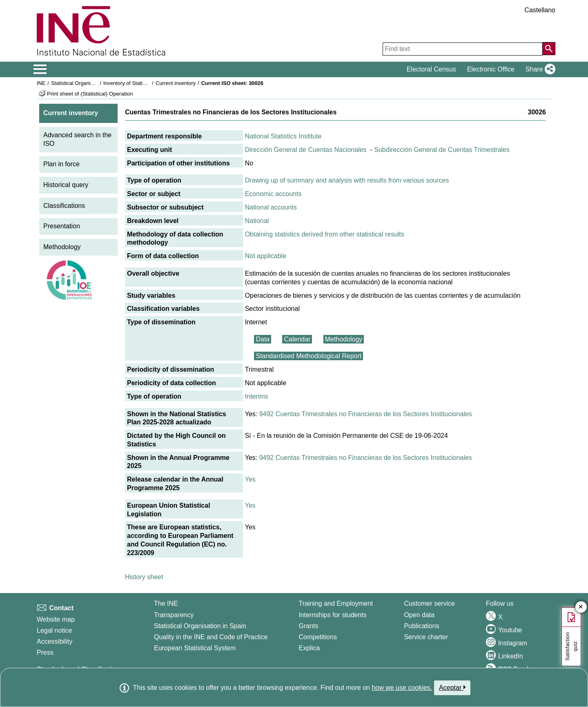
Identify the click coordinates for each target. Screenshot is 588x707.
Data (263, 339)
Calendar (297, 339)
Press (45, 652)
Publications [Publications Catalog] (421, 626)
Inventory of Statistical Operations (142, 83)
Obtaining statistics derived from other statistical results (325, 234)
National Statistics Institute (283, 136)
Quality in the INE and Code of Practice (211, 637)
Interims (257, 396)
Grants (309, 626)
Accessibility (55, 641)
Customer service (429, 603)
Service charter (426, 637)
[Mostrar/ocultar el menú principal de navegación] (40, 69)
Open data (419, 615)
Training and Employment (336, 603)
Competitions (318, 637)
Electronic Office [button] (491, 69)
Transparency (174, 615)
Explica (310, 648)
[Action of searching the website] (549, 49)
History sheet (144, 577)
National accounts (271, 207)
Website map (56, 619)
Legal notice (54, 630)
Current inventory (176, 83)
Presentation (62, 226)
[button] (539, 69)
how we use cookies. (402, 688)
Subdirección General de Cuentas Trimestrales (442, 150)
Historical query (66, 185)
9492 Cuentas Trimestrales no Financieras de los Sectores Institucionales (366, 414)
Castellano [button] (540, 10)
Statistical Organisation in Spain (88, 83)
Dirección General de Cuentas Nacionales (306, 150)
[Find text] (463, 49)
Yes (250, 479)
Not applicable (266, 256)
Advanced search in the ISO (77, 139)
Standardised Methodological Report (308, 356)
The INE (166, 603)
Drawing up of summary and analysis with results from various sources (347, 180)
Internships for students (333, 615)
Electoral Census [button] (431, 69)
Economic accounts (273, 194)
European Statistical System (195, 648)
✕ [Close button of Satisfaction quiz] (581, 607)
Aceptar (452, 687)
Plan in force (61, 164)
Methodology (62, 247)
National (257, 221)
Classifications (64, 206)
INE (41, 83)
